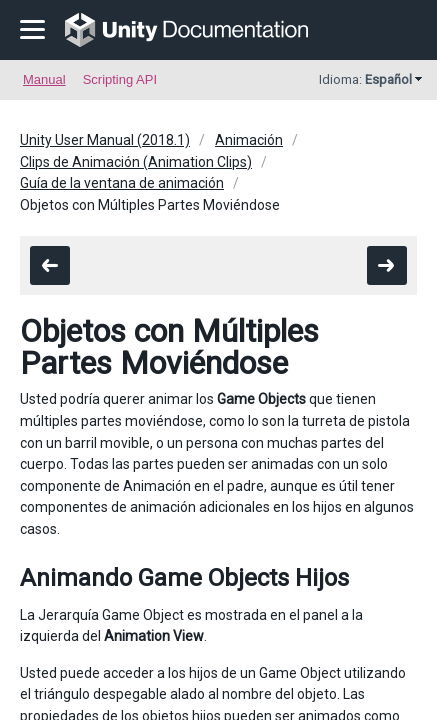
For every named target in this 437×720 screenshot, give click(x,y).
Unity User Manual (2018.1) (105, 140)
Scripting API (120, 79)
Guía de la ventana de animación (122, 183)
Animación (249, 140)
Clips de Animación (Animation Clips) (136, 162)
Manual (44, 79)
